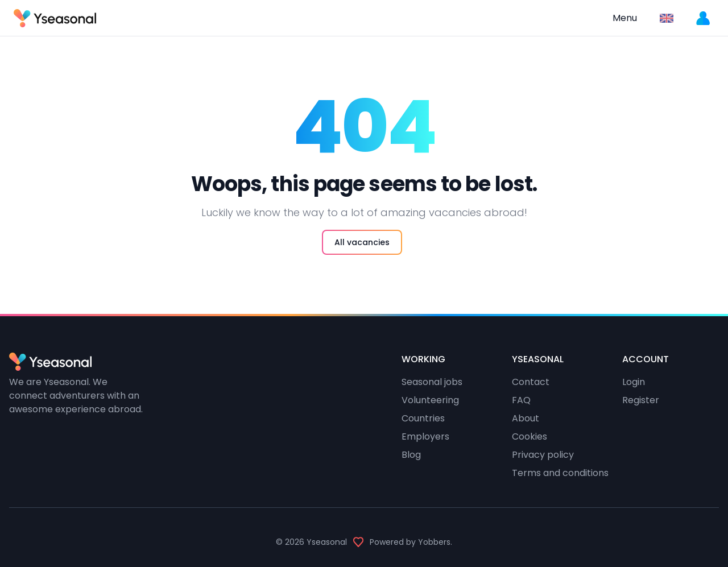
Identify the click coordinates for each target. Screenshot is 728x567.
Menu (625, 18)
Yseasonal (327, 542)
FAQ (521, 400)
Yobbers (434, 542)
